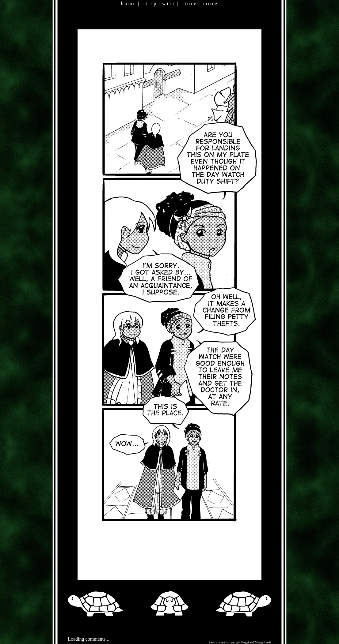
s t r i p (149, 4)
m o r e (210, 4)
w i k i (168, 4)
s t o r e (189, 4)
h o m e (128, 4)
